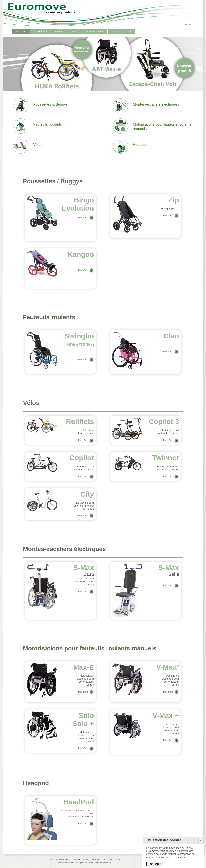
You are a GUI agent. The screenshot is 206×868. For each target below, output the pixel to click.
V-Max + (166, 715)
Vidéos (76, 32)
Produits (21, 32)
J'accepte (155, 864)
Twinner (166, 458)
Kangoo (81, 254)
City (87, 494)
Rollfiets (80, 422)
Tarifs (129, 32)
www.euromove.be (103, 862)
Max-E (84, 667)
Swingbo (79, 340)
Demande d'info (95, 32)
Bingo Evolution (78, 204)
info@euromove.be (85, 862)
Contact (115, 32)
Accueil (189, 24)
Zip (174, 200)
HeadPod (79, 802)
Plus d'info (83, 218)
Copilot (82, 458)
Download (60, 32)
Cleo (171, 336)
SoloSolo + (83, 719)
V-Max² (168, 667)
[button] (200, 840)
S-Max (84, 568)
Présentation (40, 32)
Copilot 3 (164, 422)
